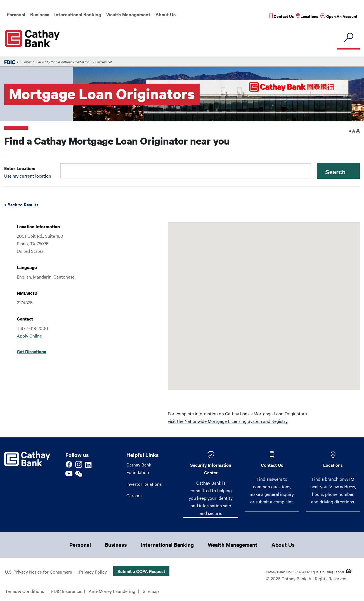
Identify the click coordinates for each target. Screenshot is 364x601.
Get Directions (31, 352)
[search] (348, 38)
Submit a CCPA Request (141, 571)
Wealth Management (128, 14)
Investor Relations (144, 484)
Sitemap (151, 591)
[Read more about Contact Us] (282, 16)
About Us (166, 14)
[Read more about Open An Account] (339, 16)
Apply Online (29, 336)
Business (40, 14)
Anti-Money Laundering (112, 591)
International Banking (78, 14)
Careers (134, 496)
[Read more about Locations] (307, 16)
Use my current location (28, 176)
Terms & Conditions (24, 591)
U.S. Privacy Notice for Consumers (38, 572)
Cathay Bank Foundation (139, 468)
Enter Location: (20, 168)
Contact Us (272, 465)
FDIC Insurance (66, 591)
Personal (16, 14)
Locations (333, 465)
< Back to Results (21, 204)
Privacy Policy (93, 572)
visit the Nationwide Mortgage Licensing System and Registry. (228, 421)
